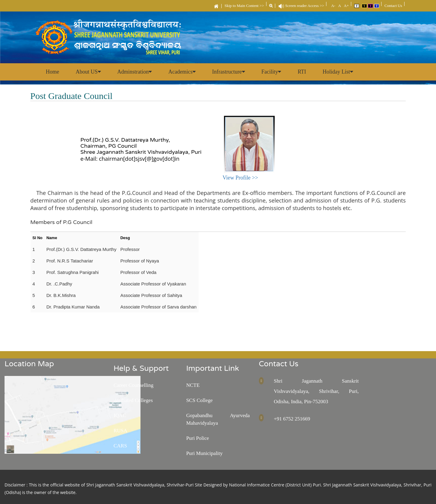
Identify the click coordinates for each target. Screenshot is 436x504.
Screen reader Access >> (301, 6)
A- (332, 6)
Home (53, 72)
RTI (304, 72)
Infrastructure (230, 72)
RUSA (120, 431)
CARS (120, 446)
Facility (273, 72)
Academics (183, 72)
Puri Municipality (204, 453)
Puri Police (198, 438)
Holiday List (341, 72)
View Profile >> (240, 178)
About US (89, 72)
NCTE (193, 385)
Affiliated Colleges (133, 400)
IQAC (120, 415)
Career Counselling (134, 385)
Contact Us (393, 6)
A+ (346, 6)
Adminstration (136, 72)
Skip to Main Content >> (244, 6)
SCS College (199, 400)
